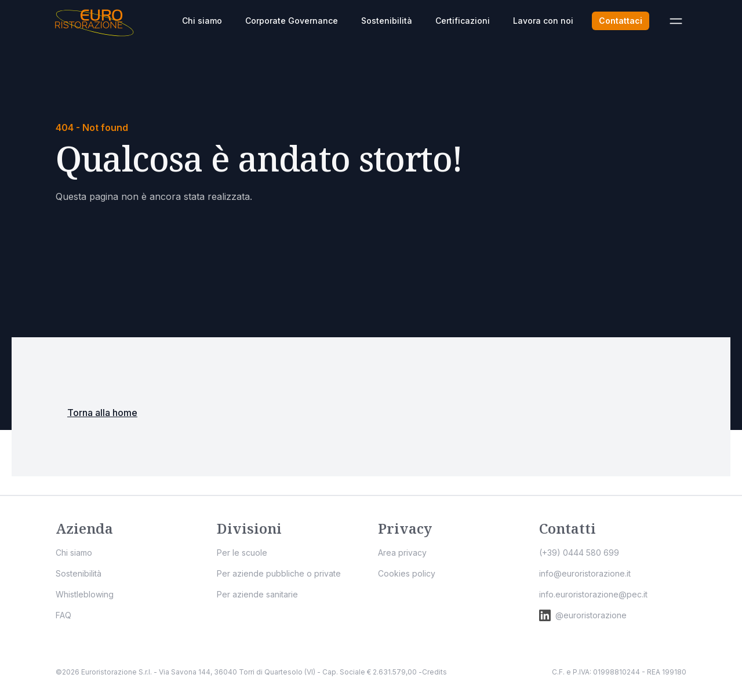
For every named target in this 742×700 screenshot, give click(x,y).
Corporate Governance (292, 21)
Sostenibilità (387, 21)
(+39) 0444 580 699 (579, 553)
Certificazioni (463, 21)
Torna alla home (102, 413)
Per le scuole (242, 553)
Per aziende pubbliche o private (279, 573)
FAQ (63, 615)
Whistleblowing (85, 594)
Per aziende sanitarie (257, 594)
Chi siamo (202, 21)
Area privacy (402, 553)
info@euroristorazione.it (585, 573)
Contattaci (621, 21)
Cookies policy (407, 573)
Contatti (568, 528)
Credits (434, 672)
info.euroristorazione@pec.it (593, 594)
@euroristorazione (583, 615)
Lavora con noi (543, 21)
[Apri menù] (676, 21)
